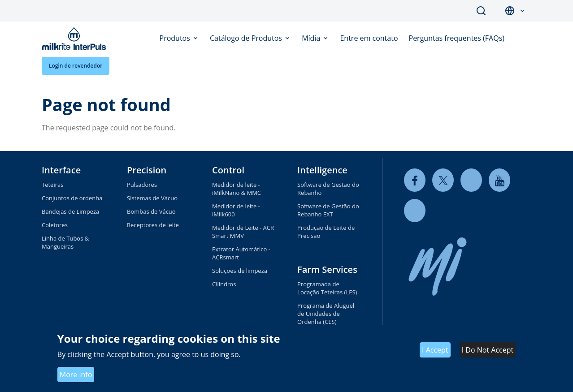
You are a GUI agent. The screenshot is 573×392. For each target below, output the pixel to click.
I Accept (435, 350)
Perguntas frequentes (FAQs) (457, 38)
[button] (522, 11)
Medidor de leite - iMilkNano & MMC (237, 189)
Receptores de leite (153, 225)
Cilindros (224, 284)
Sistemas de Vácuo (152, 198)
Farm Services (327, 269)
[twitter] (443, 180)
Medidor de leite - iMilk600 (236, 210)
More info (76, 375)
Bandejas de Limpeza (70, 211)
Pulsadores (142, 185)
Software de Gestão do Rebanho (328, 189)
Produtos (176, 38)
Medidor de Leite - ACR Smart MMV (243, 232)
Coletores (55, 225)
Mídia (312, 38)
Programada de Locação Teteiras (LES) (327, 288)
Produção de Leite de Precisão (326, 232)
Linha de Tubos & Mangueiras (65, 242)
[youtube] (499, 180)
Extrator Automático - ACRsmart (241, 253)
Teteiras (52, 185)
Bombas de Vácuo (151, 211)
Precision (147, 170)
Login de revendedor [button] (76, 66)
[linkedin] (471, 180)
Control (228, 170)
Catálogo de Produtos (247, 38)
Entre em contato (369, 38)
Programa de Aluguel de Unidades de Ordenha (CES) (326, 314)
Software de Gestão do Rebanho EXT (328, 210)
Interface (61, 170)
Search (481, 11)
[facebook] (415, 180)
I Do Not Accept (488, 350)
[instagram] (415, 211)
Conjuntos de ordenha (72, 198)
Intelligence (322, 170)
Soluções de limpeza (240, 271)
